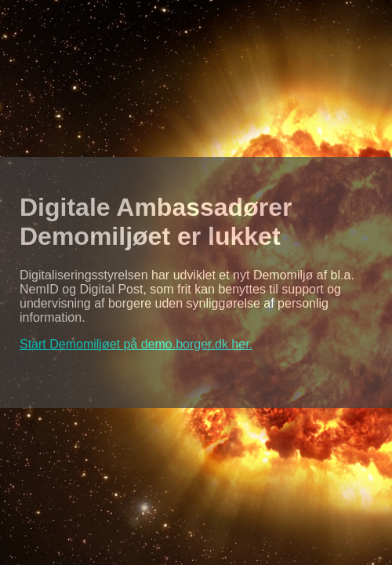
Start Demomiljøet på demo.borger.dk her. (136, 344)
